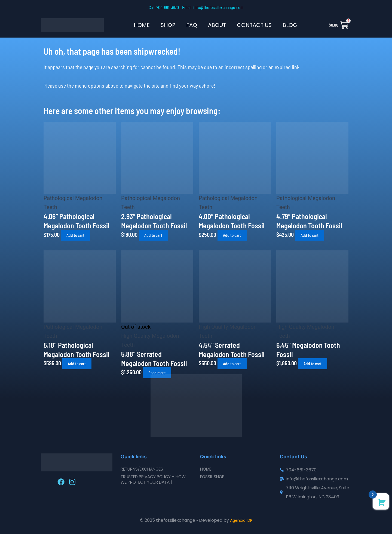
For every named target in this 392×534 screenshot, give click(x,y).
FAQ (192, 25)
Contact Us (254, 25)
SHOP (168, 25)
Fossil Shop (213, 477)
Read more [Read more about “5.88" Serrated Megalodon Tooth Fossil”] (160, 372)
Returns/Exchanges (144, 469)
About (217, 25)
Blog (290, 25)
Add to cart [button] (79, 235)
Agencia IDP (241, 520)
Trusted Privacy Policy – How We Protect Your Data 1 (156, 479)
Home (142, 25)
